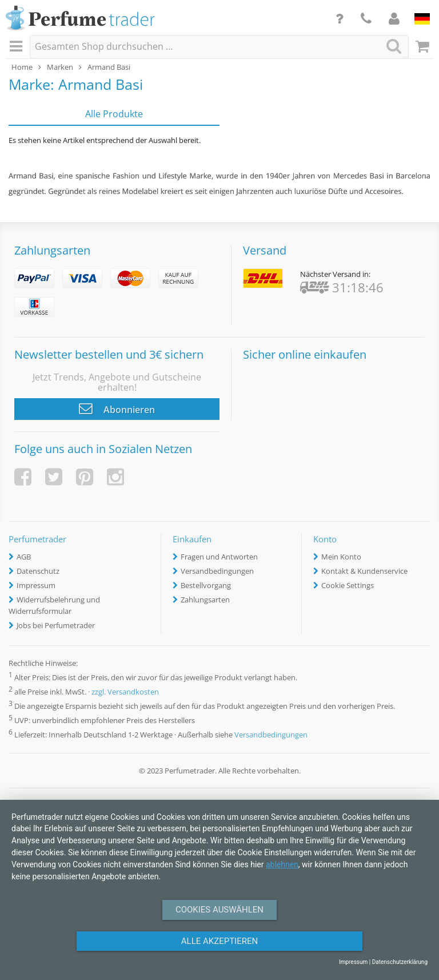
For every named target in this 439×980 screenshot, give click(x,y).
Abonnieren (117, 408)
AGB (24, 557)
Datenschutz (38, 571)
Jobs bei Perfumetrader (56, 625)
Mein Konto (341, 557)
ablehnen (282, 864)
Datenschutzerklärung (400, 962)
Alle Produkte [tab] (114, 114)
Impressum (36, 585)
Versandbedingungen (217, 571)
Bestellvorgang (206, 585)
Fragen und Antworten (219, 557)
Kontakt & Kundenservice (364, 571)
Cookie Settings (348, 585)
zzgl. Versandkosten (125, 692)
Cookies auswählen (219, 910)
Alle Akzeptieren (219, 941)
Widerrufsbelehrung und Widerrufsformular (54, 605)
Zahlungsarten (205, 600)
